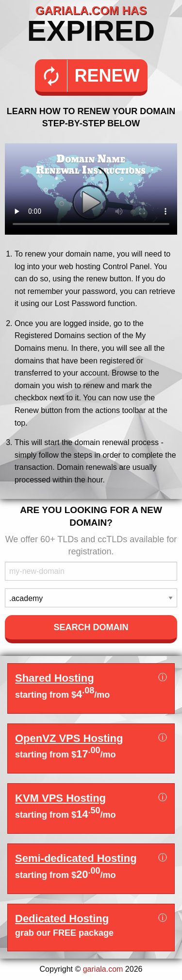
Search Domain (91, 627)
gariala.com (103, 969)
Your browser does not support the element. (91, 189)
